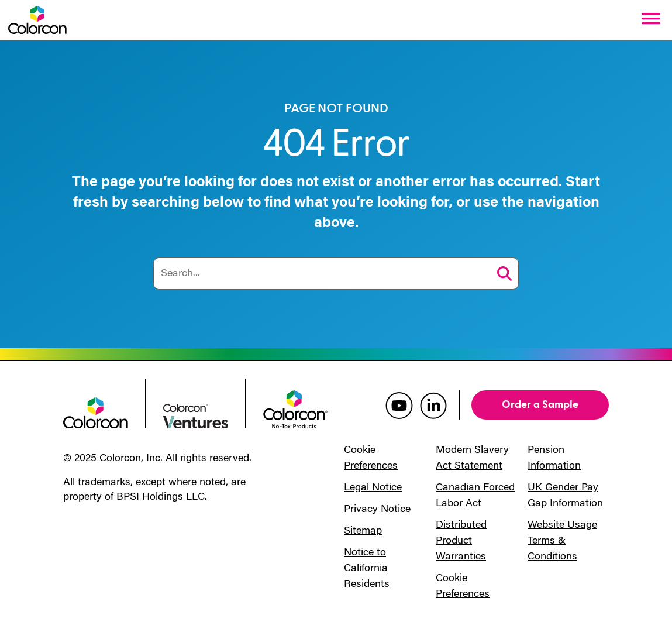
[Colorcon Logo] (37, 20)
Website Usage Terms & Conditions (562, 541)
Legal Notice (373, 488)
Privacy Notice (377, 510)
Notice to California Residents (367, 569)
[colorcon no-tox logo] (296, 408)
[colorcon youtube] (399, 405)
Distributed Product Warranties (461, 541)
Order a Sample (540, 405)
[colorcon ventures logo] (196, 415)
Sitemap (363, 531)
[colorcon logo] (96, 412)
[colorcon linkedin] (433, 405)
